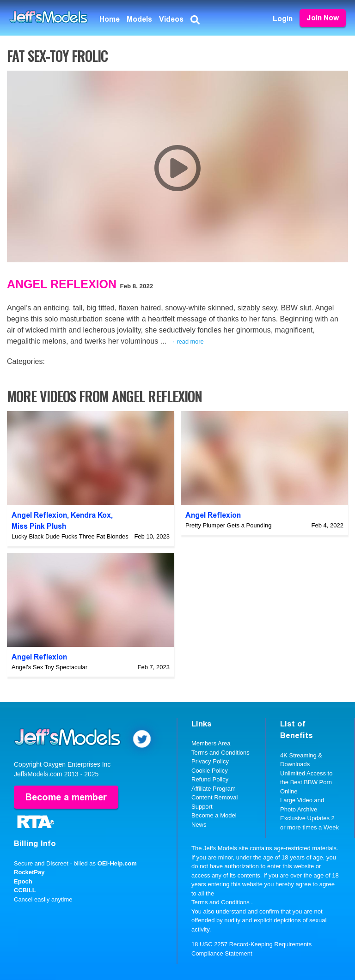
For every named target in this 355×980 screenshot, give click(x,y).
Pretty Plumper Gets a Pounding (228, 525)
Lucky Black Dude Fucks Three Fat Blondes (70, 536)
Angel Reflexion (62, 284)
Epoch (23, 881)
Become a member (66, 797)
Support (202, 807)
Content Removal (214, 797)
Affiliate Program (214, 789)
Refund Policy (210, 779)
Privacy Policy (210, 761)
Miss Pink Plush (39, 526)
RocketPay (29, 872)
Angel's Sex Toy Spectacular (49, 667)
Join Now (323, 18)
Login (283, 19)
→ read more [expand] (187, 342)
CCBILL (25, 890)
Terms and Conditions (220, 753)
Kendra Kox (91, 515)
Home (110, 19)
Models (139, 19)
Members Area (211, 743)
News (199, 825)
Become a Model (214, 815)
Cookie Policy (210, 771)
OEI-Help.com (117, 863)
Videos (171, 19)
